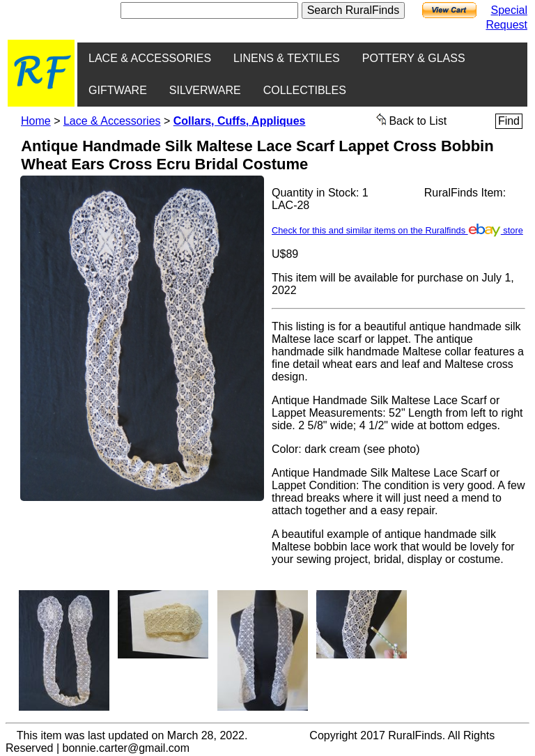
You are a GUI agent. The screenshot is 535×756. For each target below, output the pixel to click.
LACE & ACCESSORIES (150, 58)
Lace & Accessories (112, 121)
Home (36, 121)
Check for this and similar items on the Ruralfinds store (397, 230)
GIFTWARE (118, 90)
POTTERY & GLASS (414, 58)
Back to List (412, 120)
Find (509, 121)
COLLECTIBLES (305, 90)
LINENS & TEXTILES (287, 58)
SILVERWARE (205, 90)
